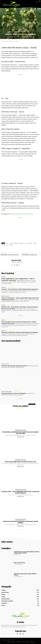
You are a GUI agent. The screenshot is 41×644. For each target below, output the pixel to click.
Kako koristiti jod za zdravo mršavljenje (14, 393)
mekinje (4, 245)
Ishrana (3, 277)
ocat (8, 245)
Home (3, 41)
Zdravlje (15, 29)
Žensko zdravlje (5, 296)
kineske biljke (29, 243)
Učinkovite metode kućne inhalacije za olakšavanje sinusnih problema (21, 522)
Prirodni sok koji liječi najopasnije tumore (14, 366)
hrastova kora (22, 243)
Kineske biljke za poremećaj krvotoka (10, 255)
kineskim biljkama (16, 214)
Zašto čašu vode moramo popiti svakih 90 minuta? (25, 574)
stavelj (11, 245)
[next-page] (22, 530)
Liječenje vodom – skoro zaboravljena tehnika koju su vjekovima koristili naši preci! (20, 492)
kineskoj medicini (28, 214)
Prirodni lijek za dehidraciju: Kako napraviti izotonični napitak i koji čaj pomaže (20, 433)
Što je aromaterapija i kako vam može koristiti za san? (21, 462)
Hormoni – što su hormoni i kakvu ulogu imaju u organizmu (20, 289)
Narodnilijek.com (9, 640)
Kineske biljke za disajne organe (30, 255)
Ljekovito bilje (5, 364)
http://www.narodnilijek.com (17, 262)
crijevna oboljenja (14, 243)
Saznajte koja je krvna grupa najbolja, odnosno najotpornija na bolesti (27, 552)
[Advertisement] (20, 85)
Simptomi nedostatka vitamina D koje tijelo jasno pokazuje (20, 332)
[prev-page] (19, 530)
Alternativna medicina (23, 29)
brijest (7, 243)
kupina (35, 243)
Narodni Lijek (12, 37)
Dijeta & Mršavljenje (6, 392)
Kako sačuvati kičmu (19, 563)
